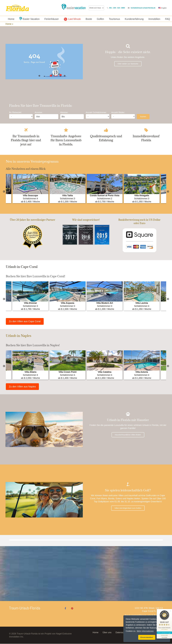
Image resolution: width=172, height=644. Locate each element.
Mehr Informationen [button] (145, 631)
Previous (4, 192)
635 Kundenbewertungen (164, 625)
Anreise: (39, 112)
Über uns (107, 633)
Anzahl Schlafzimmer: (96, 112)
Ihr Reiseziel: (15, 112)
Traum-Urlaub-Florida (25, 608)
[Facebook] (65, 609)
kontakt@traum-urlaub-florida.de (143, 8)
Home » (10, 24)
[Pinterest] (72, 609)
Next (168, 192)
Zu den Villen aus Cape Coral (25, 321)
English (164, 8)
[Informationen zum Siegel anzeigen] (164, 629)
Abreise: (64, 112)
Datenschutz (122, 633)
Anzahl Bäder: (118, 112)
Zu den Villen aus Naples (22, 387)
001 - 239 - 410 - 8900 (117, 8)
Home (96, 633)
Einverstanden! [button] (147, 637)
